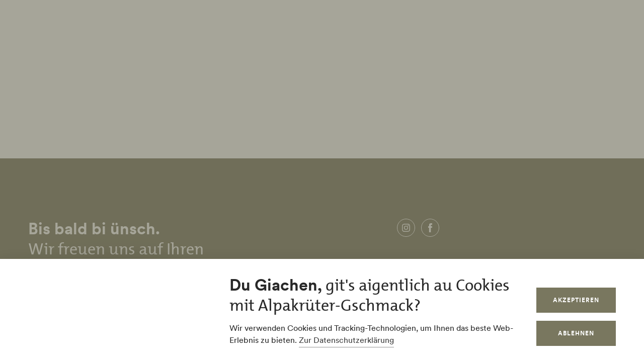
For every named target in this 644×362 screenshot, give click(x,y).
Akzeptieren (576, 300)
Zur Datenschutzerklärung (346, 340)
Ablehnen (576, 333)
